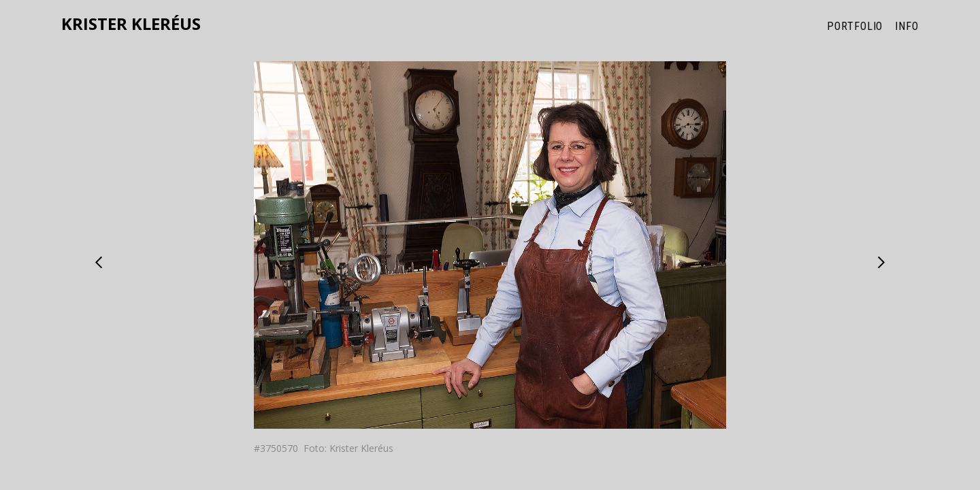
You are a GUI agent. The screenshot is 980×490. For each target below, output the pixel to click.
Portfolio (855, 26)
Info (907, 26)
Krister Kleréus (131, 24)
